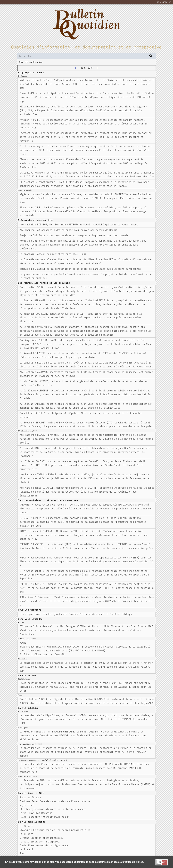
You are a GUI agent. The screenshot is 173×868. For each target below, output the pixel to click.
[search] (87, 56)
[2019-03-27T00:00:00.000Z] (75, 68)
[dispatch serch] (151, 56)
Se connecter (164, 2)
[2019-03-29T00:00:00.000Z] (98, 68)
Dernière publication (31, 62)
